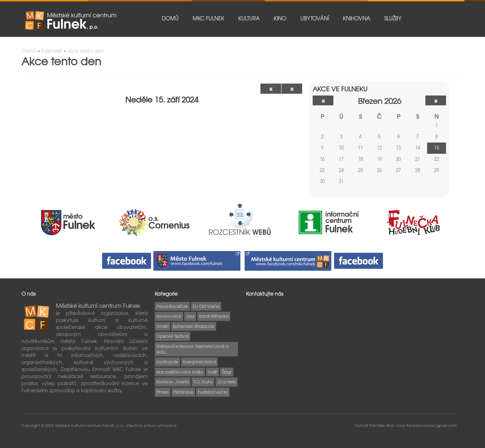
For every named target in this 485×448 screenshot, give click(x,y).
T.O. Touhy (203, 382)
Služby (393, 18)
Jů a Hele (227, 382)
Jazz (190, 316)
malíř (212, 372)
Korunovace (169, 316)
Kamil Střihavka (214, 316)
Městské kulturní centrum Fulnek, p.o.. (91, 425)
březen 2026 (380, 101)
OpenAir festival (172, 336)
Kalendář (52, 51)
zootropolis (167, 362)
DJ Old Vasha (206, 306)
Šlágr (227, 372)
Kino (280, 18)
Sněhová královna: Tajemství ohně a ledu (192, 349)
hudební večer (213, 392)
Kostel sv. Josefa (173, 382)
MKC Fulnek (208, 18)
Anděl (162, 326)
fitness (163, 392)
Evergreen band (199, 362)
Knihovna (357, 18)
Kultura (249, 18)
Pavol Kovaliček (172, 306)
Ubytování (315, 18)
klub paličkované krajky (180, 372)
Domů (170, 18)
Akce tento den (86, 51)
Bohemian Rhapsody (194, 326)
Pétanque (183, 392)
